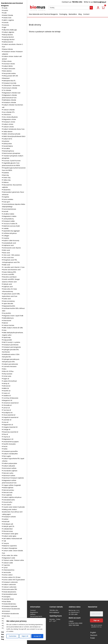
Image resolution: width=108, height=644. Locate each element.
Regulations (34, 612)
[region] (25, 629)
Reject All (25, 636)
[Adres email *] (96, 614)
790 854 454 (77, 2)
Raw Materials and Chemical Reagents (43, 14)
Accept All (37, 636)
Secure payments (36, 616)
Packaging (63, 14)
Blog (80, 14)
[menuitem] (93, 633)
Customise (13, 636)
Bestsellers (73, 14)
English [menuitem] (93, 633)
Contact (86, 14)
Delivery (33, 614)
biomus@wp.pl (100, 2)
